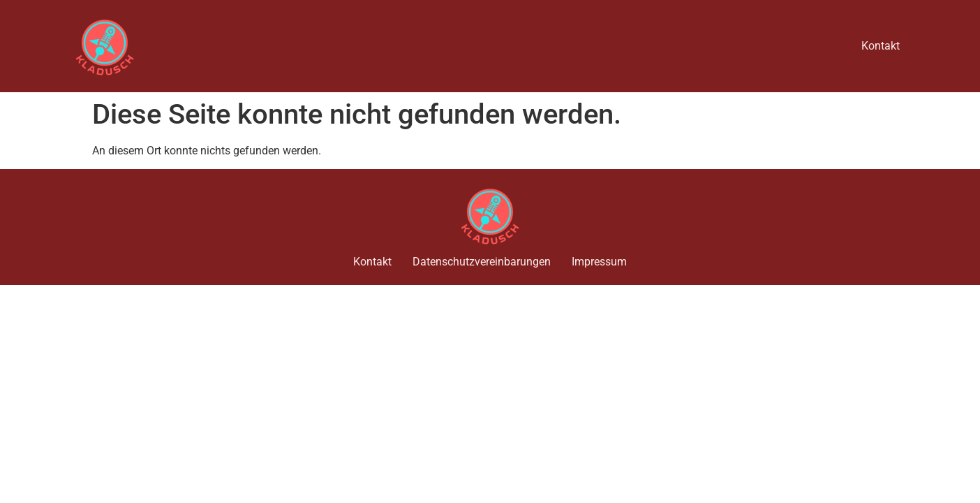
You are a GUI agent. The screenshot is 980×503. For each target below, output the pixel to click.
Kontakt (881, 46)
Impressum (599, 262)
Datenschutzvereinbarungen (482, 262)
